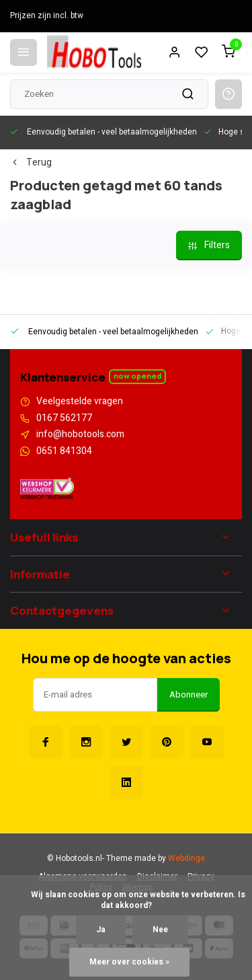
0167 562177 (64, 418)
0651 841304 (64, 451)
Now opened (137, 376)
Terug (31, 163)
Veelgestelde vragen (80, 402)
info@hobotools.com (80, 435)
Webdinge (186, 859)
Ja (101, 930)
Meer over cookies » (129, 962)
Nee (160, 930)
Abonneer (188, 695)
